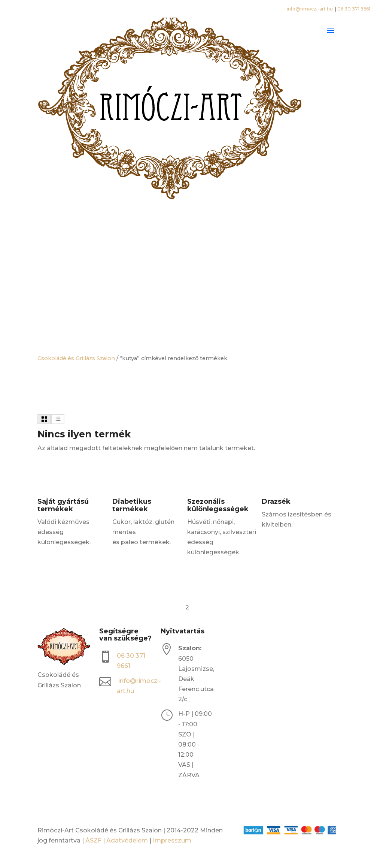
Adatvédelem (127, 840)
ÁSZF (93, 840)
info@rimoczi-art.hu (310, 9)
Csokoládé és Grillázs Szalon (76, 358)
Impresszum (172, 840)
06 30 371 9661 (354, 9)
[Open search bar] (187, 239)
